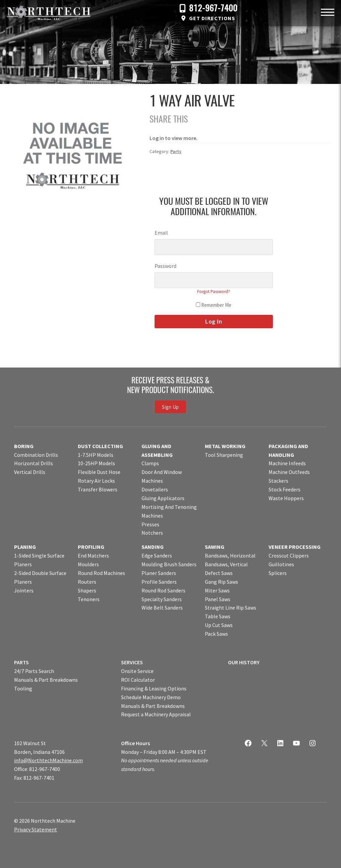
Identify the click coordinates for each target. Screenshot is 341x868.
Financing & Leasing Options (154, 688)
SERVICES (132, 662)
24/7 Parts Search (34, 671)
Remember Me (214, 305)
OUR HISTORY (244, 662)
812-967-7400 (213, 9)
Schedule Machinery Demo (151, 697)
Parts (176, 151)
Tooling (23, 688)
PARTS (21, 662)
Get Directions (212, 18)
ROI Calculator (138, 680)
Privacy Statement (36, 829)
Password (165, 266)
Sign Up (170, 407)
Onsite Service (137, 671)
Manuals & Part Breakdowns (46, 680)
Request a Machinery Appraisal (156, 714)
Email (161, 233)
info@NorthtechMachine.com (48, 760)
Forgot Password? (214, 292)
